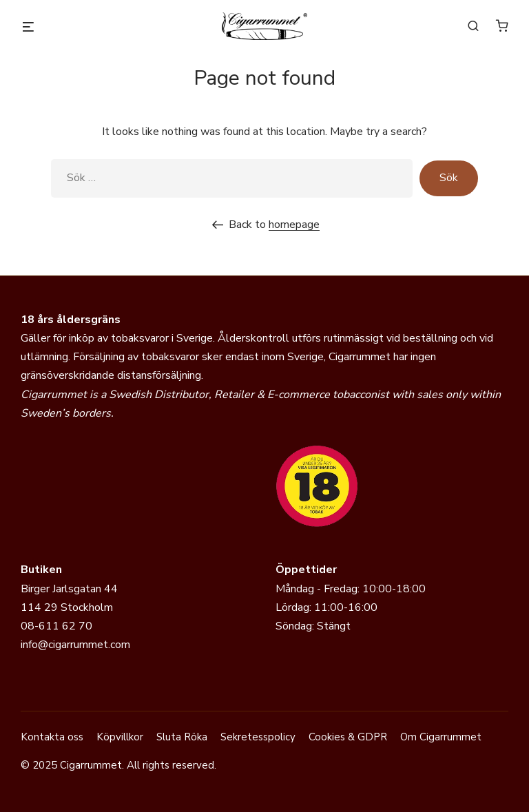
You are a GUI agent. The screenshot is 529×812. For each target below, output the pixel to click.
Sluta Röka (182, 737)
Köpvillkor (120, 737)
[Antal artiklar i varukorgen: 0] (502, 25)
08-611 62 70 (56, 626)
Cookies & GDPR (348, 737)
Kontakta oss (52, 737)
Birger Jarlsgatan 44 (69, 589)
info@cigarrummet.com (75, 645)
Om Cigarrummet (441, 737)
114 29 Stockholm (67, 607)
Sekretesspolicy (258, 737)
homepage (294, 225)
